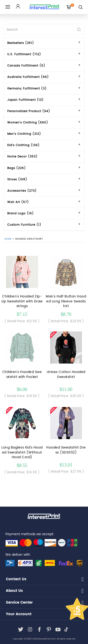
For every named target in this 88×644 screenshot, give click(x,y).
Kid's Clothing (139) (23, 145)
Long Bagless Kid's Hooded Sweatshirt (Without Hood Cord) (22, 452)
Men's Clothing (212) (24, 134)
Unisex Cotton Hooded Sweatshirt (66, 374)
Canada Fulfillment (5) (26, 66)
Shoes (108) (17, 180)
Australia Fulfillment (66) (28, 77)
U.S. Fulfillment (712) (24, 54)
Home (8, 239)
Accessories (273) (22, 191)
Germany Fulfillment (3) (27, 89)
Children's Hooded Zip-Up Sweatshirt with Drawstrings (22, 301)
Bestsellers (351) (21, 43)
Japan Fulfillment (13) (25, 100)
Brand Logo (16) (21, 214)
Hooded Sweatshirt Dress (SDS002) (66, 450)
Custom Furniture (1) (24, 225)
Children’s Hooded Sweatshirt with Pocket (22, 374)
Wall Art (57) (18, 202)
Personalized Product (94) (29, 111)
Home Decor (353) (22, 157)
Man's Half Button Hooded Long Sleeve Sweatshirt (66, 301)
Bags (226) (17, 168)
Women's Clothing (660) (28, 123)
